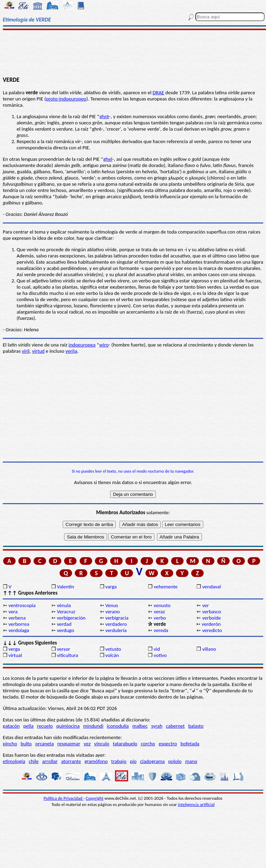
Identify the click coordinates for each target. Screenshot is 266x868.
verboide (212, 618)
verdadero (116, 624)
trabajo (119, 761)
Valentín (65, 587)
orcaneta (45, 744)
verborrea (19, 624)
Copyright (95, 798)
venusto (162, 605)
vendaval (212, 587)
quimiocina (68, 726)
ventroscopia (22, 605)
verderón (211, 624)
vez (87, 744)
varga (111, 587)
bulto (26, 744)
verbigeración (71, 618)
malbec (140, 726)
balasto (196, 726)
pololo (175, 761)
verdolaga (19, 630)
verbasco (212, 612)
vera (13, 612)
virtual (15, 655)
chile (34, 761)
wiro (104, 345)
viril (26, 351)
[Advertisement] (133, 53)
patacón (11, 726)
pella (28, 726)
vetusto (113, 649)
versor (63, 649)
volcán (112, 655)
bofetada (190, 744)
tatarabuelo (125, 744)
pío (133, 761)
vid (157, 649)
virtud (38, 351)
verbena (17, 618)
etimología (14, 761)
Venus (112, 605)
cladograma (152, 761)
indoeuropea (82, 345)
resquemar (69, 744)
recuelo (45, 726)
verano (113, 612)
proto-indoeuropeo (66, 99)
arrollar (50, 761)
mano (191, 761)
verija (71, 351)
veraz (159, 612)
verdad (64, 624)
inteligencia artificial (196, 804)
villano (209, 649)
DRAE (158, 93)
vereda (161, 630)
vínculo (102, 744)
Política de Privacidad (64, 798)
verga (14, 649)
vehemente (166, 587)
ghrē (104, 116)
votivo (160, 655)
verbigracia (117, 618)
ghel (108, 159)
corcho (148, 744)
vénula (64, 605)
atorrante (71, 761)
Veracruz (66, 612)
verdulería (116, 630)
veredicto (212, 630)
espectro (168, 744)
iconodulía (118, 726)
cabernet (175, 726)
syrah (157, 726)
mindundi (93, 726)
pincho (10, 744)
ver (206, 605)
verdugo (65, 630)
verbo (160, 618)
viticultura (67, 655)
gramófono (96, 761)
